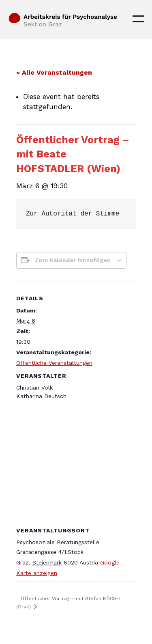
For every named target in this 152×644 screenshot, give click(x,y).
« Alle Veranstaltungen (54, 72)
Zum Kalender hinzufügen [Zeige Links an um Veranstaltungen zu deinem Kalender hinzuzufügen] (73, 260)
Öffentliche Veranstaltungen (54, 363)
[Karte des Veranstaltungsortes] (76, 462)
